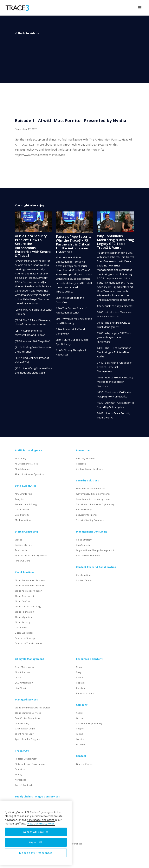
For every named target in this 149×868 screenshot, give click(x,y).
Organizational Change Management (95, 550)
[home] (17, 8)
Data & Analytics (26, 486)
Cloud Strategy (84, 540)
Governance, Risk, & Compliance (93, 494)
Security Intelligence (87, 515)
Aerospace (21, 780)
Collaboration (83, 575)
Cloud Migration (23, 617)
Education (20, 769)
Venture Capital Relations (89, 469)
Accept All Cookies (36, 832)
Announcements (85, 693)
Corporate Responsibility (89, 723)
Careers (80, 718)
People (80, 729)
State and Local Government (30, 764)
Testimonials (22, 550)
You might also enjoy (30, 205)
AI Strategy (21, 458)
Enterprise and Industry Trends (31, 555)
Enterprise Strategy (25, 638)
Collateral (81, 688)
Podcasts (81, 683)
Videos (19, 540)
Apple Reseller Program (27, 739)
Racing (79, 734)
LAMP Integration (24, 683)
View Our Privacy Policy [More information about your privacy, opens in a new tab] (41, 823)
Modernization (23, 520)
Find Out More (23, 561)
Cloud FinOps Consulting (28, 606)
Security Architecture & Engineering (95, 504)
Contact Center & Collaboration (96, 567)
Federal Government (26, 759)
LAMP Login (21, 688)
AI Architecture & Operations (30, 474)
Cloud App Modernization (29, 591)
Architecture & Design (26, 504)
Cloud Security (23, 622)
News (79, 667)
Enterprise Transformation (29, 643)
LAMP (18, 677)
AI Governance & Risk (26, 464)
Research (81, 464)
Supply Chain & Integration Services (37, 797)
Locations (81, 739)
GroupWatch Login (25, 729)
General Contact (85, 764)
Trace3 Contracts (24, 785)
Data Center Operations (27, 718)
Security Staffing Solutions (90, 520)
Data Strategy (22, 515)
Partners (81, 744)
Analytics (19, 499)
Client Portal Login (25, 734)
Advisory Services (85, 458)
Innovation (83, 450)
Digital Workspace (24, 633)
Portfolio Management (88, 555)
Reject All (36, 842)
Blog (78, 672)
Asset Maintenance (25, 667)
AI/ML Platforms (23, 494)
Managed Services (26, 700)
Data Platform (22, 510)
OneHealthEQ (22, 723)
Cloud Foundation (24, 612)
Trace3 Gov (22, 751)
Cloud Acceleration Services (30, 580)
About (79, 713)
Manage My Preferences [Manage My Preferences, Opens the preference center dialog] (36, 853)
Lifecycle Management (29, 659)
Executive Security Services (91, 489)
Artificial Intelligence (29, 450)
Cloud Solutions (25, 572)
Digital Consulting (26, 532)
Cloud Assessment (24, 596)
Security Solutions (87, 481)
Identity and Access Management (93, 499)
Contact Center (84, 580)
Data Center (21, 627)
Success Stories (23, 545)
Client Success (22, 672)
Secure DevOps (84, 510)
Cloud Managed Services (28, 713)
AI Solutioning (22, 469)
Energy (19, 774)
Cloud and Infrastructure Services (33, 708)
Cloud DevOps (22, 601)
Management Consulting (92, 532)
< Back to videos (27, 33)
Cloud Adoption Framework (30, 586)
